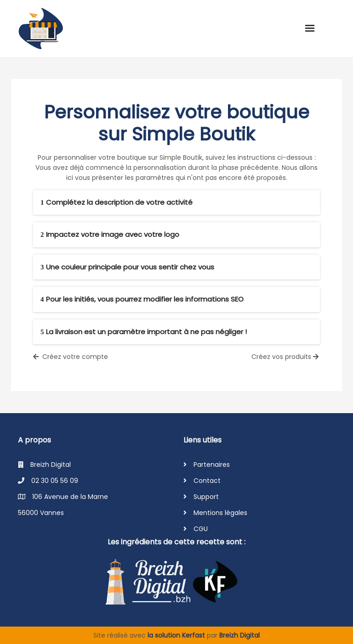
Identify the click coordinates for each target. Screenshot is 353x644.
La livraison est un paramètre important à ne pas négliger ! (144, 332)
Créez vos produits (286, 357)
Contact (207, 481)
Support (206, 497)
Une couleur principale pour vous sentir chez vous (127, 267)
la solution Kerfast (177, 635)
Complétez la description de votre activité (117, 202)
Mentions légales (220, 513)
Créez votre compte (71, 357)
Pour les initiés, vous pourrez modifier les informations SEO (142, 299)
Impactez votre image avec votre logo (110, 234)
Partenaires (212, 465)
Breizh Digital (239, 635)
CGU (201, 529)
